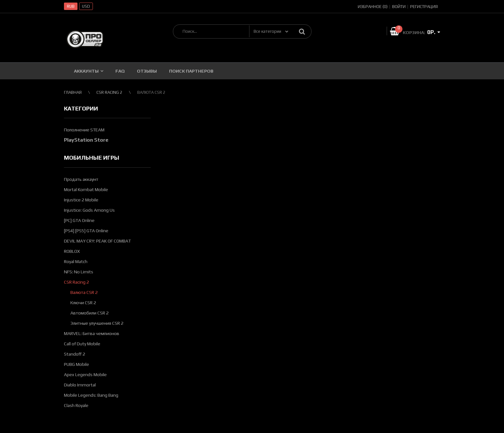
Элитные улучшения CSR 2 (97, 323)
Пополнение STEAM (84, 130)
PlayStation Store (86, 140)
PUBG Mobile (76, 364)
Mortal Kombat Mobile (86, 190)
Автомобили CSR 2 (90, 313)
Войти (399, 7)
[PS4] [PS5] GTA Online (86, 231)
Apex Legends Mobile (85, 375)
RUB (71, 6)
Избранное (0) (373, 7)
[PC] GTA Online (79, 220)
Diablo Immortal (80, 385)
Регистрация (424, 7)
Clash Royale (76, 405)
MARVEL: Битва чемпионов (92, 333)
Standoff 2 (75, 354)
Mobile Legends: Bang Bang (91, 395)
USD (86, 6)
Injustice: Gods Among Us (89, 210)
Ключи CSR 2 (83, 303)
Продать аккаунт (81, 179)
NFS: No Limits (79, 272)
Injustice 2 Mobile (81, 200)
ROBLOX (72, 251)
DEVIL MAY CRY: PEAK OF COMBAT (97, 241)
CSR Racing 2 (76, 282)
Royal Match (76, 261)
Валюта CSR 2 (84, 292)
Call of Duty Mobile (82, 344)
